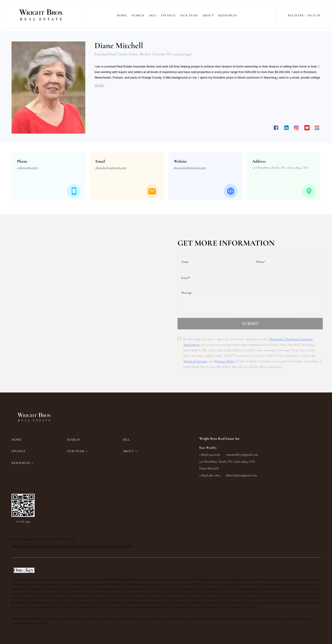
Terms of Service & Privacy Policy (30, 546)
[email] (250, 278)
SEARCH (138, 15)
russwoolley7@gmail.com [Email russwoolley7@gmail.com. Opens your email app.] (242, 455)
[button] (41, 15)
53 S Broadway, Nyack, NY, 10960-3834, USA (280, 168)
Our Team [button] (189, 15)
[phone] (288, 262)
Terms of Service (195, 361)
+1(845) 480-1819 (210, 475)
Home (122, 15)
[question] (250, 301)
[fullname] (213, 262)
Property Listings (99, 546)
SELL (153, 15)
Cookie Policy (57, 546)
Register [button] (296, 15)
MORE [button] (99, 85)
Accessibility (127, 546)
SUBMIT (250, 324)
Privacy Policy (225, 361)
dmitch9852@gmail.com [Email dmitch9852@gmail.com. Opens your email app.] (242, 475)
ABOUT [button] (208, 15)
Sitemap (114, 546)
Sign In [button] (314, 15)
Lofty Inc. (30, 539)
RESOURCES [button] (228, 15)
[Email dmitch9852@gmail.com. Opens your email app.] (111, 168)
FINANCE (169, 15)
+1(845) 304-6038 (210, 455)
